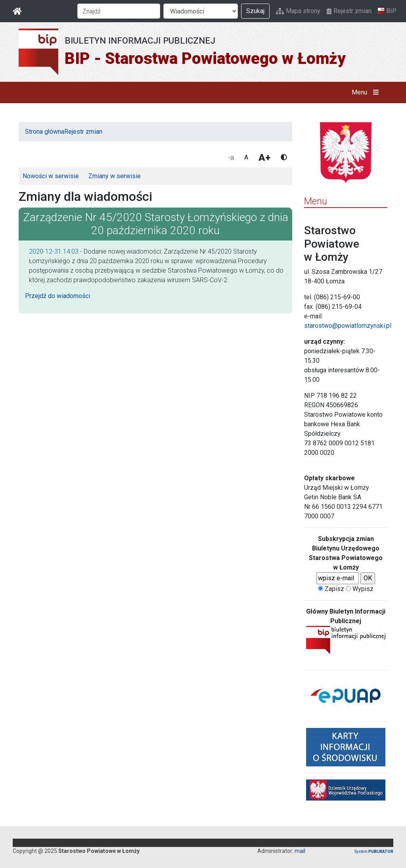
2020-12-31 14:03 (54, 251)
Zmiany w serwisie (115, 176)
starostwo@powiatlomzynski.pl (348, 326)
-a (231, 157)
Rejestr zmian (349, 11)
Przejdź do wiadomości (57, 296)
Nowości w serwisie (51, 176)
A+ (264, 158)
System (374, 852)
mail (300, 851)
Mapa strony (298, 11)
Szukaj (255, 11)
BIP (387, 11)
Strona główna (45, 132)
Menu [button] (367, 92)
